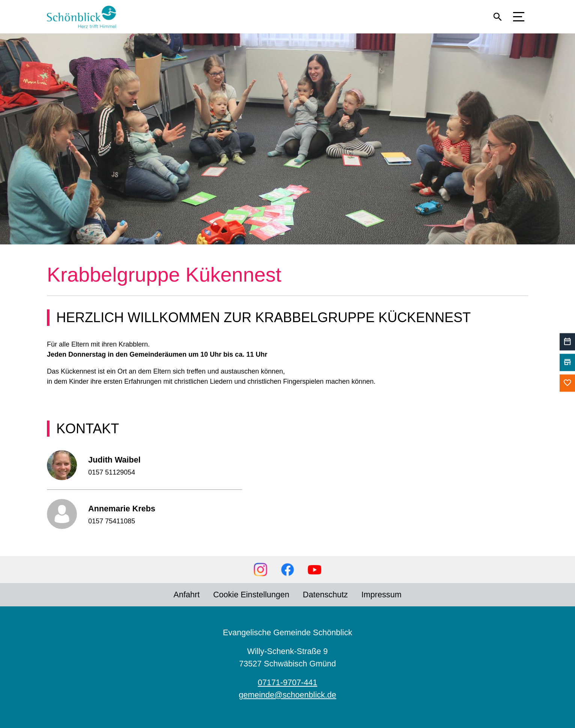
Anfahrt (187, 595)
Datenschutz (325, 595)
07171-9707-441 (288, 682)
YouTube (315, 570)
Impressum (382, 595)
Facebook (287, 570)
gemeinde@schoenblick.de (287, 695)
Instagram (260, 570)
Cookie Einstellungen (251, 595)
